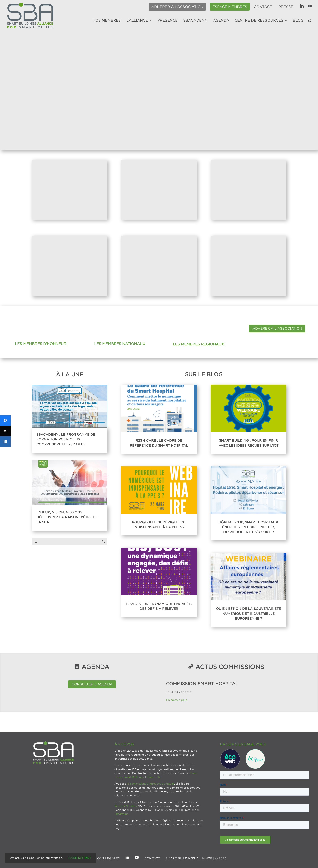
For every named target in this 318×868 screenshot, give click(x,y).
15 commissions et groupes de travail (150, 784)
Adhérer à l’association (177, 7)
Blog (298, 21)
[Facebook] (5, 420)
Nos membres (107, 21)
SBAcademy (195, 21)
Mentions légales (104, 858)
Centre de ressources (259, 21)
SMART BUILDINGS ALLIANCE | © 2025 (196, 858)
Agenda (221, 21)
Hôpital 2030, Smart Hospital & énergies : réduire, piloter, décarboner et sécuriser (248, 527)
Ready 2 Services (126, 806)
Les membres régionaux (198, 344)
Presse (286, 7)
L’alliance (137, 21)
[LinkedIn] (5, 441)
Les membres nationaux (120, 344)
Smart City (154, 777)
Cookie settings (79, 858)
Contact (263, 7)
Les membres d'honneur (41, 344)
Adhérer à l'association (277, 328)
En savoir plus (177, 700)
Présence (168, 21)
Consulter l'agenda (92, 684)
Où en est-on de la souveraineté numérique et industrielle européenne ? (248, 614)
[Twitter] (5, 431)
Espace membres (230, 7)
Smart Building (133, 777)
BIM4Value (121, 814)
